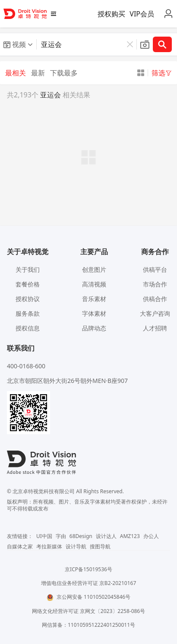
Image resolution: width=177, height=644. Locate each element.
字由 (61, 536)
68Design (81, 536)
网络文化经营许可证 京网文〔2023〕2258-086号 (89, 611)
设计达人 (106, 536)
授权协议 (28, 299)
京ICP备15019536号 (88, 569)
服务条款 (28, 313)
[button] (18, 44)
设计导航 (76, 546)
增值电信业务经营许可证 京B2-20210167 (89, 583)
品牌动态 (94, 328)
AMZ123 (130, 536)
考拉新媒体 (49, 546)
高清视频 (94, 284)
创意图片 (94, 269)
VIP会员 (142, 14)
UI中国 (44, 536)
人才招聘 (155, 328)
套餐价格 (28, 284)
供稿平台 (155, 269)
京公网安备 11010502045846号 (88, 597)
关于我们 (28, 269)
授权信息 (28, 328)
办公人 (151, 536)
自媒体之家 (20, 546)
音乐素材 (94, 299)
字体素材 (94, 313)
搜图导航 (100, 546)
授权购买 (111, 14)
